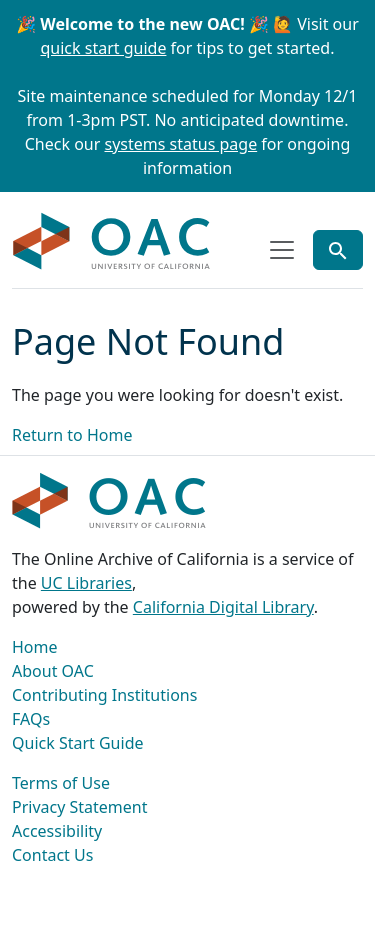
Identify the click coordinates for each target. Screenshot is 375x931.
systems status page (181, 144)
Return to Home (72, 435)
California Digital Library (223, 607)
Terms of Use (61, 783)
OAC (112, 242)
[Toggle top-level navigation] (282, 250)
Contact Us (52, 855)
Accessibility (57, 831)
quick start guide (104, 48)
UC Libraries (86, 583)
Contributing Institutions (104, 695)
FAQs (31, 719)
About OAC (53, 671)
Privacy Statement (80, 807)
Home (35, 647)
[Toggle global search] (338, 250)
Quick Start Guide (78, 743)
